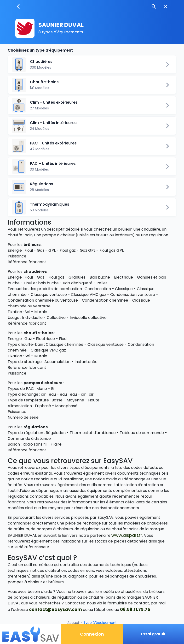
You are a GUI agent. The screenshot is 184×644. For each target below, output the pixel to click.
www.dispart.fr (127, 535)
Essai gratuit (153, 634)
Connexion (92, 634)
